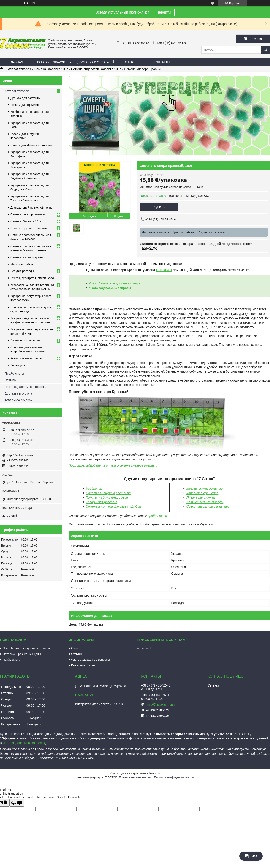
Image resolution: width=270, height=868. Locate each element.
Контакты (162, 62)
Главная (16, 62)
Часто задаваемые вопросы (110, 288)
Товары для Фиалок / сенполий (32, 145)
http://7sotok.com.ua (20, 455)
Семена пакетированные (27, 214)
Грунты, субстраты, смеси (107, 497)
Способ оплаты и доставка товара (115, 283)
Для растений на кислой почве (31, 207)
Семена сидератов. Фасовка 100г (96, 69)
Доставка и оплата (93, 62)
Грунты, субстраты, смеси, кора (32, 278)
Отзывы (10, 380)
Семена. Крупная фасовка (29, 228)
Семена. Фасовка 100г (51, 69)
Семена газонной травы (27, 257)
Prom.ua (155, 773)
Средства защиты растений (108, 493)
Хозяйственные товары (26, 358)
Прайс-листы (14, 374)
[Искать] (265, 50)
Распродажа (19, 365)
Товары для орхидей (24, 105)
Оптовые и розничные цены (22, 654)
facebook (146, 648)
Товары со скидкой (19, 400)
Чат (251, 856)
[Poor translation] (17, 803)
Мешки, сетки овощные (205, 489)
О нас (130, 62)
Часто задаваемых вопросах (24, 743)
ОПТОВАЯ (164, 270)
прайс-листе (157, 516)
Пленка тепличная (201, 497)
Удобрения (94, 489)
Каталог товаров (51, 62)
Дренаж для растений (25, 98)
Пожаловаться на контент (135, 777)
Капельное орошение (202, 493)
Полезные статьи (83, 665)
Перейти (163, 12)
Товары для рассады (101, 502)
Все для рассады (22, 271)
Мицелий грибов (22, 264)
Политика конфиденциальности (174, 777)
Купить (159, 207)
